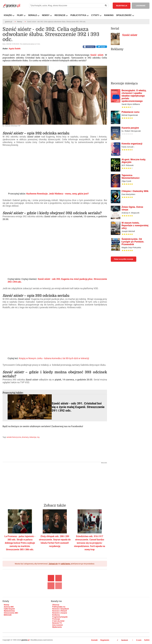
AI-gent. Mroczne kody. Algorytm (134, 161)
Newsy (20, 22)
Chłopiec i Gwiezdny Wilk (135, 191)
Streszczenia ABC (11, 613)
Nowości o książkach (61, 609)
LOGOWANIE (141, 6)
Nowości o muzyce (60, 613)
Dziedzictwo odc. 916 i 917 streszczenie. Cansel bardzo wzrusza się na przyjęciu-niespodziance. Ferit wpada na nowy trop (90, 543)
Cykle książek (9, 609)
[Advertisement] (55, 481)
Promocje (56, 619)
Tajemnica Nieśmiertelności (131, 177)
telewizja (33, 437)
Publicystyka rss (59, 607)
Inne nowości (57, 625)
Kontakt (94, 640)
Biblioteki (8, 615)
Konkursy (56, 615)
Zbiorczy (56, 605)
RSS (147, 640)
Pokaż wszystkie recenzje (124, 259)
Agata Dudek (15, 49)
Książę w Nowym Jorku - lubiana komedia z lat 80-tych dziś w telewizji (54, 358)
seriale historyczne (14, 437)
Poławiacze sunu (131, 112)
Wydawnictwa (9, 611)
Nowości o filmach (60, 611)
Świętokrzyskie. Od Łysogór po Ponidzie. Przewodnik (133, 242)
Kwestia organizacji (132, 144)
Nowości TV (57, 623)
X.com (137, 640)
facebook (122, 640)
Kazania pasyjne (130, 128)
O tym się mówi (58, 621)
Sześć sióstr (97, 55)
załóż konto (65, 564)
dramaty (25, 437)
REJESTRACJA (122, 6)
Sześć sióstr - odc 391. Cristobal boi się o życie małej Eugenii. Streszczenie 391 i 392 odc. (78, 407)
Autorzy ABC (9, 607)
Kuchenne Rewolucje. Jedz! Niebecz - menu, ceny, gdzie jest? (58, 194)
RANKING (109, 15)
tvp (38, 437)
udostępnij (90, 47)
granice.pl (9, 22)
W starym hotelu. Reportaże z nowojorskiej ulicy (135, 225)
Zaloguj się (53, 564)
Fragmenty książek (60, 617)
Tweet (102, 47)
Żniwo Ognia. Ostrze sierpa (132, 208)
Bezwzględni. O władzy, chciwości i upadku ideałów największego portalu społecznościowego (134, 96)
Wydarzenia (57, 627)
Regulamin (105, 640)
